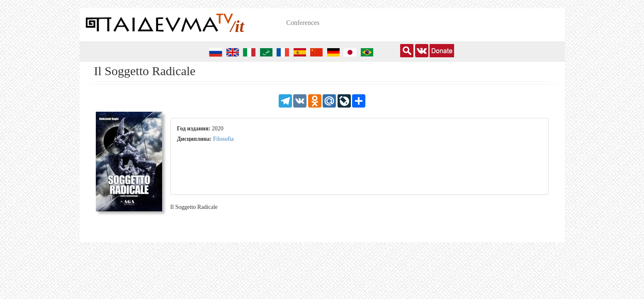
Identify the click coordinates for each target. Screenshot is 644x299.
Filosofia (224, 139)
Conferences (303, 23)
